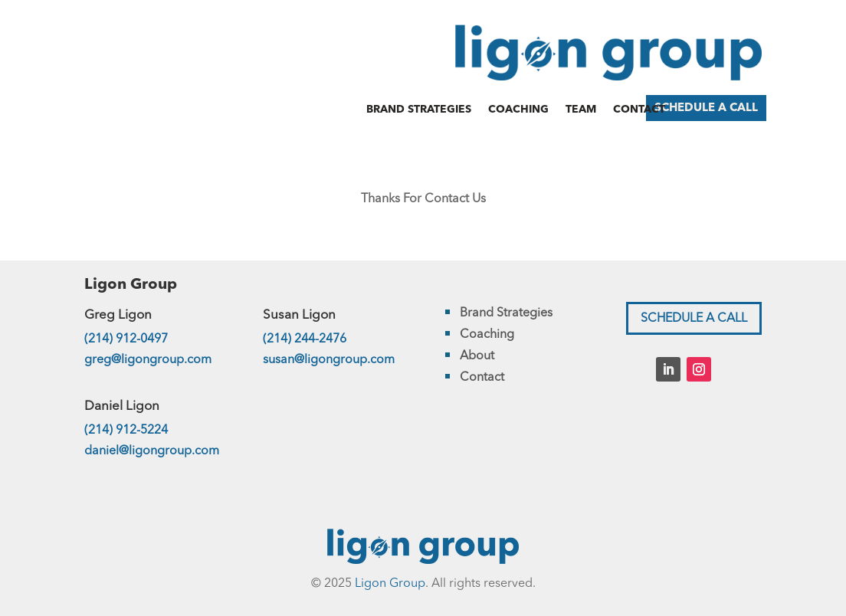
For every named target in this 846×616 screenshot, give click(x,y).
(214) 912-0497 (126, 339)
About (477, 356)
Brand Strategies (419, 110)
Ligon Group (390, 584)
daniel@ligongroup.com (152, 451)
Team (581, 110)
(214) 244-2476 (305, 339)
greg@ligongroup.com (148, 360)
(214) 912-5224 (126, 431)
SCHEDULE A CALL (706, 108)
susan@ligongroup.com (329, 360)
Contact (639, 110)
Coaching (518, 110)
